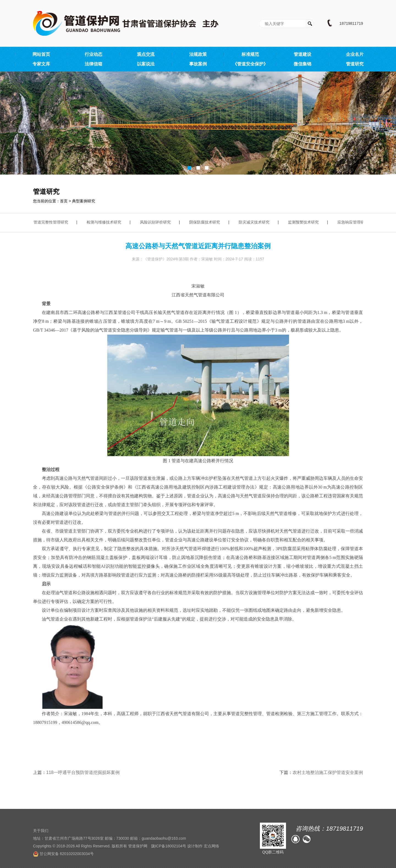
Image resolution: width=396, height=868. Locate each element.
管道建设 (302, 54)
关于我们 (41, 831)
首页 (64, 201)
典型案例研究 (84, 201)
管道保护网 (138, 846)
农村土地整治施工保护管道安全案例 (328, 772)
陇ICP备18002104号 (169, 846)
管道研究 (355, 64)
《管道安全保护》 (250, 64)
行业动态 (94, 54)
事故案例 (198, 64)
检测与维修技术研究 (105, 222)
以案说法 (146, 64)
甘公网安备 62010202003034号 (63, 854)
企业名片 (355, 54)
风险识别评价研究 (157, 222)
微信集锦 (302, 64)
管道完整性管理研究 (52, 222)
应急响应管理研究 (354, 222)
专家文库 (41, 64)
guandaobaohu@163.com (164, 838)
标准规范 (250, 54)
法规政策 (198, 54)
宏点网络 (211, 846)
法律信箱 (94, 64)
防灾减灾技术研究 (255, 222)
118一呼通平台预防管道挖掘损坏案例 (83, 772)
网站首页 (41, 54)
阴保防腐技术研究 (206, 222)
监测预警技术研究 (305, 222)
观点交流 (146, 54)
